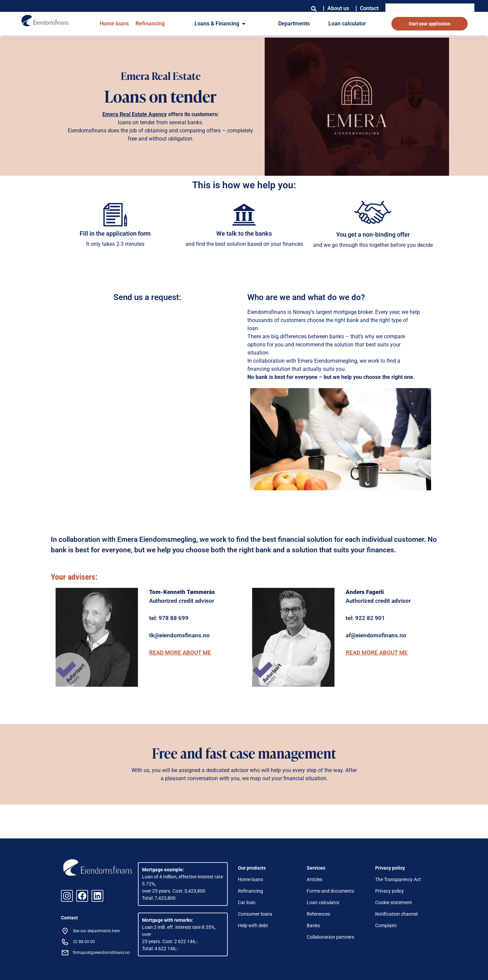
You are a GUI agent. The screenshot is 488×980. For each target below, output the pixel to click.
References (318, 914)
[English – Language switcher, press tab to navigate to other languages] (430, 9)
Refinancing (150, 24)
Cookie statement (394, 902)
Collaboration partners (330, 937)
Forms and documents (330, 891)
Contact (369, 8)
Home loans (114, 24)
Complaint (386, 925)
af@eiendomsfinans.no (376, 635)
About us (338, 8)
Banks (313, 925)
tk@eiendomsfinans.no (179, 635)
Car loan (247, 902)
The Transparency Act (398, 879)
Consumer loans (255, 914)
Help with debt (253, 925)
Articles (314, 879)
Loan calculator (347, 24)
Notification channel (396, 914)
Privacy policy (390, 891)
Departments (294, 24)
